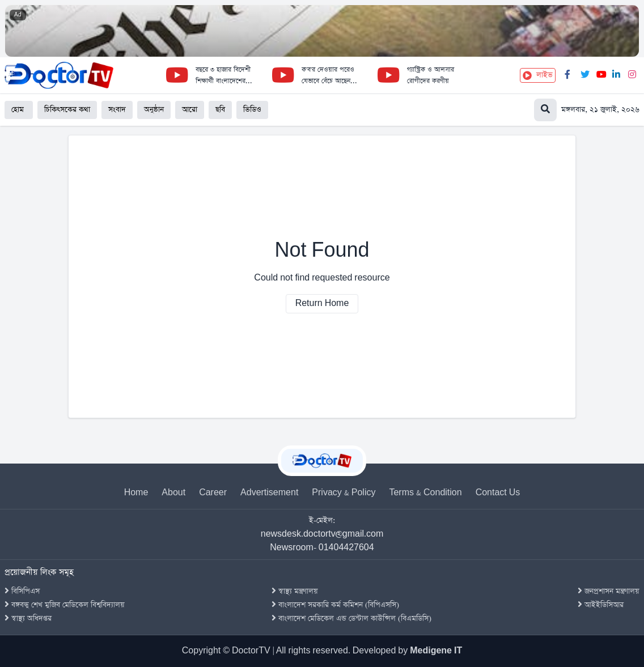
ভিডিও (252, 110)
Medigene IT (436, 651)
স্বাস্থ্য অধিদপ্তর (28, 619)
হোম (19, 110)
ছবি (220, 110)
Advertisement (269, 493)
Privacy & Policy (344, 493)
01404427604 (346, 548)
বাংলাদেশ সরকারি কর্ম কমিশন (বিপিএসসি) (335, 605)
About (173, 493)
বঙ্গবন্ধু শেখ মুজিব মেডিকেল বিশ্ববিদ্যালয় (65, 605)
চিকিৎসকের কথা (67, 110)
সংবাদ (117, 110)
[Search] (587, 110)
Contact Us (498, 493)
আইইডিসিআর (601, 605)
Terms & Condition (425, 493)
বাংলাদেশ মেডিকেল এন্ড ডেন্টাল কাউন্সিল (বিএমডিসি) (351, 619)
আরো (190, 110)
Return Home (322, 303)
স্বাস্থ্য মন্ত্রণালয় (295, 591)
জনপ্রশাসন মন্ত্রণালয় (609, 591)
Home (136, 493)
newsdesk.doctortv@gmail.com (322, 534)
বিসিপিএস (22, 591)
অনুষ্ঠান (154, 110)
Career (213, 493)
